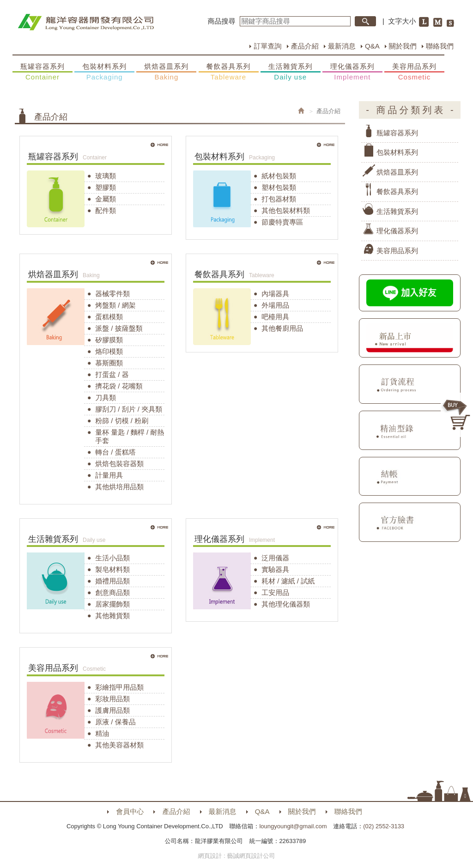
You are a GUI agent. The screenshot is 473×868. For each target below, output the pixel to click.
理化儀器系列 (352, 72)
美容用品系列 (414, 72)
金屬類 (106, 199)
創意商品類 (112, 592)
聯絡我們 (440, 46)
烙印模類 (109, 351)
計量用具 (109, 475)
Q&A (372, 46)
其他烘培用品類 (119, 487)
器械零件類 (112, 294)
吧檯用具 (275, 317)
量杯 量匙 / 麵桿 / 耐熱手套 (130, 436)
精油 (102, 733)
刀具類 (106, 398)
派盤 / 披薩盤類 (119, 328)
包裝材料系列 (104, 72)
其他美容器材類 (119, 745)
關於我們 (403, 46)
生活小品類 (112, 558)
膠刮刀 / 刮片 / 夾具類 (129, 409)
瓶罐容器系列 (42, 72)
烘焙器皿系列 (166, 72)
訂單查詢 (267, 46)
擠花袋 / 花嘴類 (119, 386)
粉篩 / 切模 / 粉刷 (122, 421)
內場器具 (275, 294)
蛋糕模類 (109, 317)
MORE (160, 146)
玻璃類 (106, 176)
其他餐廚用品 (282, 328)
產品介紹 (305, 46)
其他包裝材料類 (286, 210)
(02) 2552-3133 (384, 826)
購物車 (457, 415)
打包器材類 (279, 199)
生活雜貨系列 (291, 72)
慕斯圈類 (109, 363)
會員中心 (130, 811)
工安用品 (275, 592)
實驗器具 (275, 569)
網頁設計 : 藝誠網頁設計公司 (237, 856)
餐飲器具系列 (229, 72)
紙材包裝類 (279, 176)
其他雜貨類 (112, 616)
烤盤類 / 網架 (115, 305)
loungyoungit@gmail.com (293, 826)
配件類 (106, 210)
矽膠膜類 (109, 340)
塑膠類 (106, 187)
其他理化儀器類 (286, 604)
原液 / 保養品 (115, 722)
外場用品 (275, 305)
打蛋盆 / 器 (112, 374)
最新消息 (342, 46)
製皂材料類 (112, 569)
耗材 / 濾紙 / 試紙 (288, 581)
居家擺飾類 (112, 604)
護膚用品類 (112, 710)
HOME (86, 22)
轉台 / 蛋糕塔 (115, 452)
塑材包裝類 (279, 187)
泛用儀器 (275, 558)
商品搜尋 (222, 21)
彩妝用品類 (112, 699)
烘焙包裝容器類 (119, 464)
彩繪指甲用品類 (119, 687)
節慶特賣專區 (282, 222)
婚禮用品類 (112, 581)
